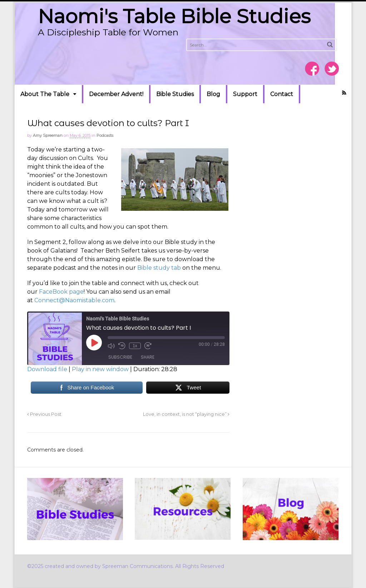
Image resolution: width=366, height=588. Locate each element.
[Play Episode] (94, 343)
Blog (213, 94)
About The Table (45, 94)
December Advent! (116, 94)
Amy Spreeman (48, 135)
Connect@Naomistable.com (74, 300)
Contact (282, 94)
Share (148, 357)
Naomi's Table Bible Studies (174, 16)
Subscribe (120, 357)
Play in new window (100, 369)
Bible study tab (159, 268)
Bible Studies (175, 94)
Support (245, 94)
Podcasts (105, 135)
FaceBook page (61, 292)
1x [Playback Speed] (135, 346)
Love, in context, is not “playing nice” (186, 414)
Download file (47, 369)
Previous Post (44, 414)
